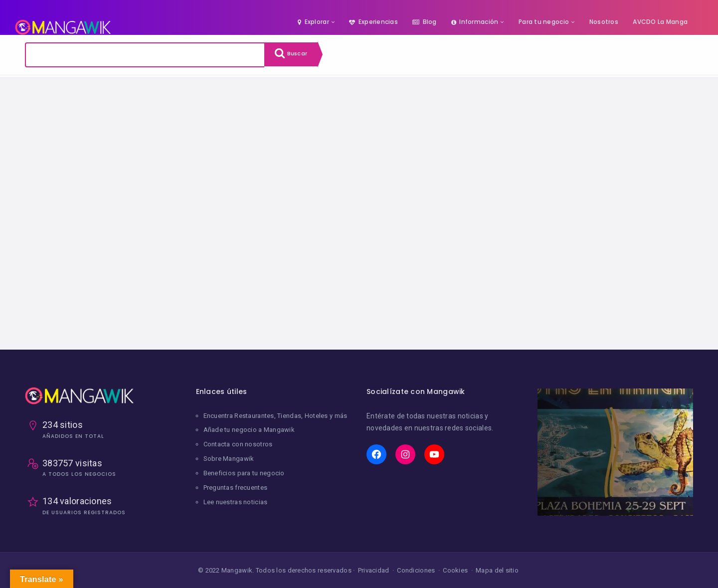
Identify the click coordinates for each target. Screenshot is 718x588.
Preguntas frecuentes (236, 486)
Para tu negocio (544, 22)
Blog (424, 22)
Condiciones (416, 570)
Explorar (313, 22)
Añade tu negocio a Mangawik (249, 430)
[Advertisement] (359, 220)
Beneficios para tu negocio (244, 472)
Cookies (455, 570)
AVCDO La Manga (660, 22)
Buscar (294, 55)
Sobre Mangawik (229, 458)
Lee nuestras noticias (236, 499)
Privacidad (374, 570)
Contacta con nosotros (238, 444)
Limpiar (118, 90)
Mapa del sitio (497, 570)
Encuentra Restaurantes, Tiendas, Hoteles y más (275, 416)
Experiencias (373, 22)
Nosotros (604, 22)
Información (475, 22)
